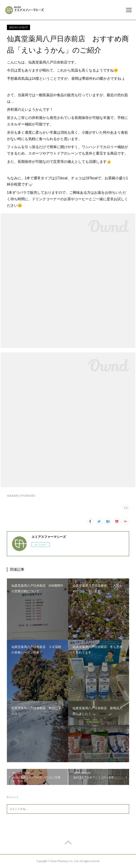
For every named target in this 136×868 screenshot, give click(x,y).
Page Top (68, 843)
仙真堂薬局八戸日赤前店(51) (21, 496)
